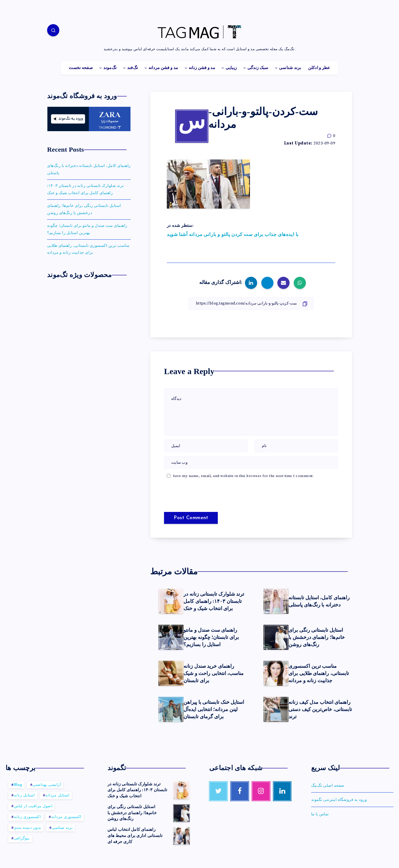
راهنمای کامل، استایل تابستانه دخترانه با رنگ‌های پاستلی (319, 601)
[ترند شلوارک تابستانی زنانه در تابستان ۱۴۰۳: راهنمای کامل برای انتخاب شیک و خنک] (181, 790)
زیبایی (231, 68)
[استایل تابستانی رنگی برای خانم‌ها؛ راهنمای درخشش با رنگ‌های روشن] (181, 813)
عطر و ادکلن (319, 68)
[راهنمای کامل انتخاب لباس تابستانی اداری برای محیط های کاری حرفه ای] (181, 836)
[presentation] (202, 496)
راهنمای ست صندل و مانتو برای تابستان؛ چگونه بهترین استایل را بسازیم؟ (211, 637)
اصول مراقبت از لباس (33, 806)
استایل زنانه (24, 795)
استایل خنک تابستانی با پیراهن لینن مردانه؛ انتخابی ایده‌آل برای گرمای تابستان (214, 709)
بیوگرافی (22, 838)
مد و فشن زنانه (202, 68)
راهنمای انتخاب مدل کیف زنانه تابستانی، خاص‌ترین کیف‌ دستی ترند (320, 709)
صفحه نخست (81, 68)
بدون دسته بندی (28, 828)
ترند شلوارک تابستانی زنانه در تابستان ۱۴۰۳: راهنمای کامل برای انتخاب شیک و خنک (214, 601)
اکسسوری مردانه (66, 817)
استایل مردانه (57, 795)
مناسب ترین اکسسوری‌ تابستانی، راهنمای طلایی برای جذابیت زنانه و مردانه (319, 673)
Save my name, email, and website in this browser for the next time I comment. (243, 476)
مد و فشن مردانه (163, 68)
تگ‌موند (110, 68)
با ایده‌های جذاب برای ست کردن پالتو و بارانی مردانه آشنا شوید (233, 235)
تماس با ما (320, 814)
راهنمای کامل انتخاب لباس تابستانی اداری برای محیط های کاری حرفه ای (135, 836)
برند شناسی (290, 68)
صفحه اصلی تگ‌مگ (328, 786)
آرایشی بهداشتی (47, 785)
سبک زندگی (258, 68)
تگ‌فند (133, 68)
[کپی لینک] (251, 304)
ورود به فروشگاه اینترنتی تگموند (339, 800)
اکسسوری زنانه (27, 817)
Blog (18, 785)
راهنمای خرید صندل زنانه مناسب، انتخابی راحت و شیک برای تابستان (213, 673)
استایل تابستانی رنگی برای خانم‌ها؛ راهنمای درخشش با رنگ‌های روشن (317, 637)
